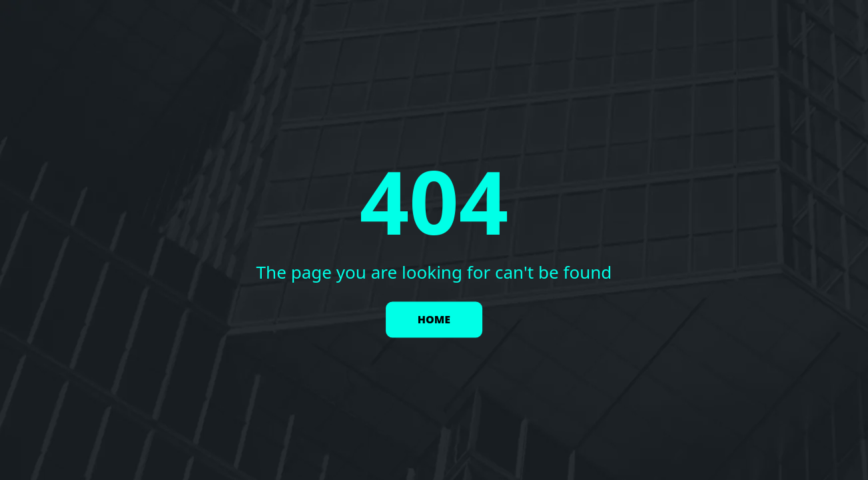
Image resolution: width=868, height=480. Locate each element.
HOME (434, 320)
